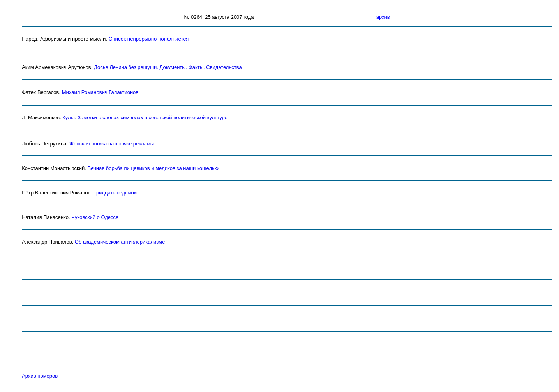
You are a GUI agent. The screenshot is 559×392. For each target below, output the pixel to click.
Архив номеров (40, 376)
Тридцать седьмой (115, 193)
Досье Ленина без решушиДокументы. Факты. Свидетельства (168, 67)
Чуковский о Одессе (95, 217)
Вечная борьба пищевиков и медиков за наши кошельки (153, 168)
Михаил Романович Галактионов (100, 92)
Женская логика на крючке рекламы (112, 144)
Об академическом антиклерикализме (120, 242)
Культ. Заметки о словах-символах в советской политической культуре (145, 117)
